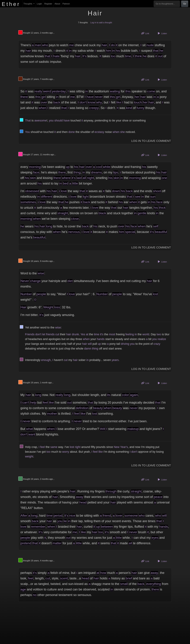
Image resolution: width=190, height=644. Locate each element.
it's (74, 178)
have (90, 97)
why (99, 102)
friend (107, 516)
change (35, 281)
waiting (115, 91)
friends (50, 334)
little (75, 183)
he (161, 51)
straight (63, 213)
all (84, 178)
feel (45, 402)
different (47, 197)
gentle (142, 213)
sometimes (28, 202)
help (33, 402)
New (117, 447)
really (38, 91)
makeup (133, 429)
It (100, 56)
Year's (124, 447)
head (83, 502)
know (91, 102)
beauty (98, 408)
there (24, 97)
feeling (130, 334)
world (146, 334)
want (32, 434)
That (28, 120)
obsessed (32, 191)
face (36, 172)
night (90, 178)
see (138, 197)
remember (38, 527)
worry (66, 452)
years (115, 360)
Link (146, 33)
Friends (30, 334)
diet (70, 281)
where (66, 178)
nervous (74, 232)
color (125, 395)
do (113, 45)
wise (41, 273)
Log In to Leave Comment (151, 141)
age (23, 589)
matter (57, 543)
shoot (157, 191)
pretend (26, 543)
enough (46, 360)
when (42, 108)
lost (155, 294)
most (112, 334)
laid (79, 178)
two (159, 334)
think (138, 56)
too (113, 56)
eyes (155, 538)
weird (47, 91)
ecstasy (99, 132)
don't (83, 102)
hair (104, 45)
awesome (40, 120)
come (151, 91)
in (70, 51)
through (111, 491)
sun (153, 197)
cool (99, 167)
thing (77, 172)
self (156, 226)
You (27, 132)
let (44, 334)
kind (129, 108)
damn (88, 349)
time (128, 56)
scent (64, 578)
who (45, 45)
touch (138, 102)
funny (140, 108)
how (103, 573)
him (109, 51)
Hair (23, 307)
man (38, 45)
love (64, 191)
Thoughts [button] (28, 4)
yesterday (59, 91)
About (57, 4)
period (58, 516)
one (164, 178)
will (90, 344)
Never (25, 281)
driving (125, 344)
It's (84, 56)
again (134, 395)
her (137, 97)
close (75, 219)
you (51, 120)
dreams (96, 172)
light (86, 197)
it (117, 45)
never (99, 97)
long (49, 226)
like (119, 102)
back (57, 102)
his (118, 51)
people (41, 294)
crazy (157, 344)
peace (158, 497)
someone (131, 516)
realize (162, 339)
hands (101, 339)
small (124, 584)
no (35, 595)
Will (103, 429)
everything (154, 584)
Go (185, 4)
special (130, 232)
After (24, 516)
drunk (75, 334)
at (87, 334)
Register (48, 4)
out (160, 56)
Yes (83, 334)
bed (66, 183)
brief (129, 578)
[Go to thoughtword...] (167, 4)
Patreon (66, 4)
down (116, 191)
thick (162, 208)
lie (65, 521)
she (123, 132)
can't (26, 402)
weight (29, 456)
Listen (162, 33)
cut (57, 334)
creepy (94, 108)
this (128, 91)
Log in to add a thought (101, 23)
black (102, 213)
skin (33, 178)
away (80, 497)
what (29, 429)
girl (44, 97)
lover (119, 516)
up (68, 167)
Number (26, 294)
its (109, 395)
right (78, 447)
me (71, 45)
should (59, 120)
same (54, 447)
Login (39, 4)
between (107, 527)
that (156, 51)
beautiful (161, 232)
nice (72, 516)
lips (116, 172)
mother (52, 414)
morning (35, 167)
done (72, 132)
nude (150, 45)
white (107, 167)
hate (56, 56)
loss (57, 307)
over (44, 102)
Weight (48, 307)
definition (82, 408)
